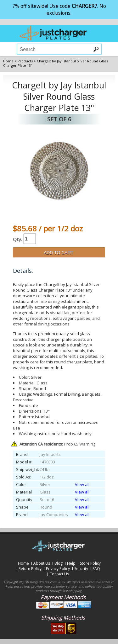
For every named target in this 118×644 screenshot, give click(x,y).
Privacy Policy (58, 569)
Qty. (17, 239)
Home (23, 563)
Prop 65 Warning (57, 444)
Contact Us (59, 574)
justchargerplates (53, 33)
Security (81, 569)
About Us (42, 563)
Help (71, 563)
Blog (59, 563)
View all (82, 484)
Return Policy (30, 569)
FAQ (96, 569)
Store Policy (90, 563)
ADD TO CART (59, 253)
